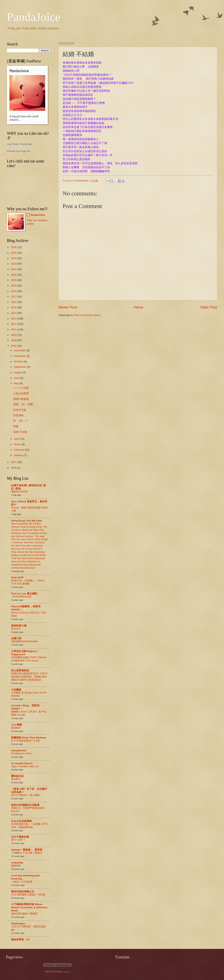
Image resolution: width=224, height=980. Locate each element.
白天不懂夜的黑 (20, 837)
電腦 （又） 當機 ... (24, 404)
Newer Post (68, 307)
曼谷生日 (16, 629)
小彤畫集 (16, 690)
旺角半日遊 (20, 410)
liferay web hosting (54, 972)
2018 (14, 291)
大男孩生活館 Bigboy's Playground (24, 653)
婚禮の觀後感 (21, 399)
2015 (14, 307)
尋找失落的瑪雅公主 (23, 892)
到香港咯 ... (20, 415)
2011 (14, 329)
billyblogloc (18, 923)
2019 (14, 286)
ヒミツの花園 (21, 388)
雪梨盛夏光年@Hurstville (24, 641)
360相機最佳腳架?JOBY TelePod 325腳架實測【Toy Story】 (29, 659)
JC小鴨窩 (17, 725)
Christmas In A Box (21, 754)
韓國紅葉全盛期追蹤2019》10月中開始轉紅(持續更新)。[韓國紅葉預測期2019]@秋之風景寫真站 (29, 677)
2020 (14, 280)
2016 (14, 302)
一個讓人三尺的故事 (22, 882)
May (17, 383)
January (19, 455)
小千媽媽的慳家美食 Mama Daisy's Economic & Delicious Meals (29, 907)
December (20, 350)
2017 (14, 297)
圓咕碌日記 (18, 776)
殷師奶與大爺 (19, 626)
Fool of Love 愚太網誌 (24, 594)
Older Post (209, 307)
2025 (14, 253)
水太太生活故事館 (21, 821)
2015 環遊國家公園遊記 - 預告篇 (28, 895)
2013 (14, 319)
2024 (14, 258)
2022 (14, 269)
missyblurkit (19, 750)
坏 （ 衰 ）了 (21, 421)
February (19, 450)
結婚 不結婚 (20, 432)
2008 (14, 346)
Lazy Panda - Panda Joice (20, 144)
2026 (14, 247)
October (19, 362)
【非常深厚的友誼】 (22, 597)
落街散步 (16, 779)
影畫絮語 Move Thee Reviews (29, 738)
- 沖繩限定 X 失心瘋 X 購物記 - (27, 853)
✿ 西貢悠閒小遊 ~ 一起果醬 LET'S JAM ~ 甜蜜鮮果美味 (29, 826)
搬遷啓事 (16, 866)
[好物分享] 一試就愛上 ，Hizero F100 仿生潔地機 (28, 582)
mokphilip (17, 863)
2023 (14, 264)
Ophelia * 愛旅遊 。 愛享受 (27, 850)
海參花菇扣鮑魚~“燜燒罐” (24, 914)
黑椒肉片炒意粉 (19, 492)
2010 (14, 335)
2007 (14, 462)
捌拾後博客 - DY (20, 939)
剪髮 (16, 426)
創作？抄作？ (18, 840)
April (17, 439)
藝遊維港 (16, 728)
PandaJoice (34, 17)
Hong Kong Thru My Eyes (27, 521)
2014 (14, 313)
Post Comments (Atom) (87, 315)
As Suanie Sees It (22, 763)
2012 (14, 324)
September (21, 367)
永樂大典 (16, 638)
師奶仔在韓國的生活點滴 (25, 805)
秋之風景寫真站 (20, 670)
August (18, 372)
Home (139, 307)
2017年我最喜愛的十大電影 (26, 741)
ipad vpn (67, 972)
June (17, 378)
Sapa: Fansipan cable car (25, 766)
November (20, 356)
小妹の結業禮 (21, 393)
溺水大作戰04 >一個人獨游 (25, 795)
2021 (14, 275)
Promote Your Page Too (18, 151)
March (18, 444)
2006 (14, 468)
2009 (14, 340)
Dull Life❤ (17, 577)
